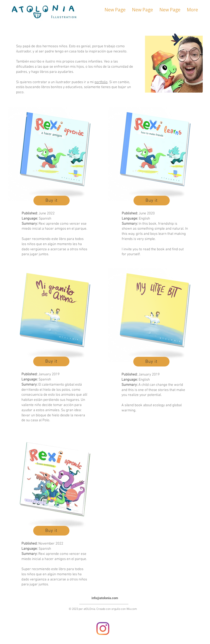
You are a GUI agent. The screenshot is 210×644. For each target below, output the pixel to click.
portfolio (101, 82)
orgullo (116, 609)
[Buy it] (52, 201)
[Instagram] (103, 629)
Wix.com (132, 609)
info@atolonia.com (105, 598)
